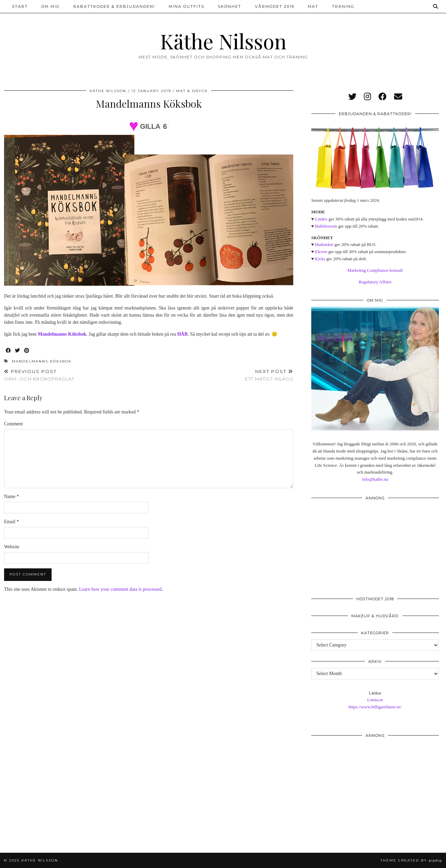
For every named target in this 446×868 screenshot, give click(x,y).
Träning (343, 6)
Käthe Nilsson (223, 41)
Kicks (320, 259)
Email (12, 522)
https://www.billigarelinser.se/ (375, 707)
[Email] (398, 97)
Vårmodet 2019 (275, 6)
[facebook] (383, 97)
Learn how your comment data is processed (120, 589)
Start (20, 6)
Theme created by (411, 860)
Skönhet (230, 6)
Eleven (321, 252)
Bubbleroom (326, 226)
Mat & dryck (192, 91)
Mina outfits (187, 6)
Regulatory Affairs (375, 282)
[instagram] (367, 97)
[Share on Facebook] (9, 351)
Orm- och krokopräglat (39, 375)
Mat (313, 6)
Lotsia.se (375, 700)
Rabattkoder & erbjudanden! (114, 6)
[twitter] (352, 97)
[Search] (436, 6)
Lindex (321, 219)
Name (12, 497)
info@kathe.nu (375, 479)
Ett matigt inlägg (269, 375)
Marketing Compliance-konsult (375, 270)
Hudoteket (324, 244)
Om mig (51, 6)
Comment (13, 424)
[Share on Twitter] (18, 351)
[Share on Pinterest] (27, 351)
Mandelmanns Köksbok (42, 361)
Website (12, 547)
